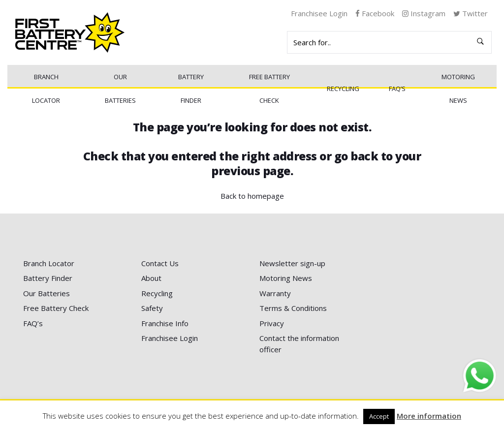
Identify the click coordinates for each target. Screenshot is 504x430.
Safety (152, 308)
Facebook (375, 13)
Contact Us (160, 263)
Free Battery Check (269, 89)
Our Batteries (120, 89)
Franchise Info (165, 323)
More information (429, 416)
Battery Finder (191, 89)
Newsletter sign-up (292, 263)
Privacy (272, 323)
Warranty (275, 293)
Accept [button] (379, 416)
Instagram (424, 13)
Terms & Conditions (293, 308)
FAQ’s (397, 89)
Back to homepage (252, 196)
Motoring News (458, 89)
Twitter (471, 13)
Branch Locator (46, 89)
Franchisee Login (319, 13)
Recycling (343, 89)
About (151, 278)
